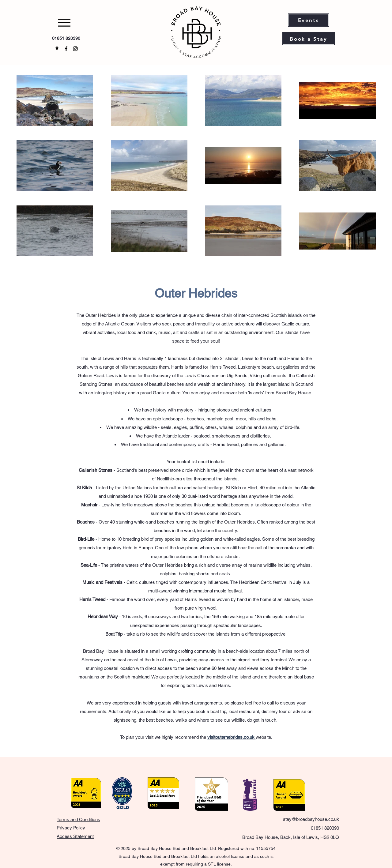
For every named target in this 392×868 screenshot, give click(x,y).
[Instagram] (75, 49)
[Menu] (66, 23)
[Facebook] (66, 49)
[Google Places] (57, 49)
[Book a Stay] (309, 39)
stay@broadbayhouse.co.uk (311, 819)
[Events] (309, 20)
